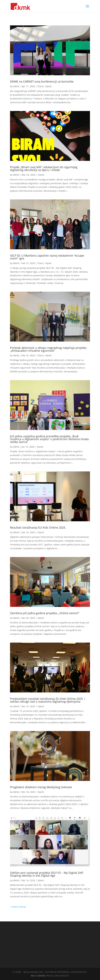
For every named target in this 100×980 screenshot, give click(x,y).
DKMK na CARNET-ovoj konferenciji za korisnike (42, 81)
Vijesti (48, 86)
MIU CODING (38, 976)
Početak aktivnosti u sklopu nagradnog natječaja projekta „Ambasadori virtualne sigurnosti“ (48, 349)
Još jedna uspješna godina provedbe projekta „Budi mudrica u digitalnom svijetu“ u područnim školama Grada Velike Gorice (49, 439)
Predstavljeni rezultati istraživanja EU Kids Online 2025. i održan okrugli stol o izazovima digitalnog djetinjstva (48, 700)
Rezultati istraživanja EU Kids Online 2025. (38, 527)
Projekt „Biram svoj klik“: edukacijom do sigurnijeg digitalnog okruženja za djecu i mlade (44, 168)
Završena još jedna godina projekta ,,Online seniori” (45, 613)
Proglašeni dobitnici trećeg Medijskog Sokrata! (41, 787)
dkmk (16, 86)
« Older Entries (18, 907)
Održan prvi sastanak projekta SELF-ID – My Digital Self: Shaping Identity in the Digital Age (47, 874)
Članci (41, 86)
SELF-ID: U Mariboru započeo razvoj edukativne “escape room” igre (47, 257)
